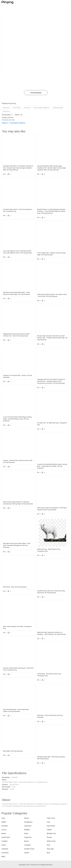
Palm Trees (51, 818)
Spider (4, 822)
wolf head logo (58, 108)
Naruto (27, 818)
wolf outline (17, 108)
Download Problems (18, 123)
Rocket (49, 837)
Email (4, 845)
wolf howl (6, 108)
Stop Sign (50, 849)
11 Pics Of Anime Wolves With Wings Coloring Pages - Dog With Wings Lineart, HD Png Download (17, 419)
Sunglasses (28, 822)
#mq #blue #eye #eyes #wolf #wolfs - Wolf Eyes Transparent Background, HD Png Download (17, 545)
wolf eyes (6, 111)
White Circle (51, 841)
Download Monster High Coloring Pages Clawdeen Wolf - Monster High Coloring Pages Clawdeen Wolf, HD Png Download (52, 168)
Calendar (5, 849)
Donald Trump (29, 849)
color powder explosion (42, 108)
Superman (28, 837)
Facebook (5, 853)
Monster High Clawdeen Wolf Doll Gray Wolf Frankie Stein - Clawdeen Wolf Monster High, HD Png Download (52, 338)
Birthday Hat (51, 833)
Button (4, 833)
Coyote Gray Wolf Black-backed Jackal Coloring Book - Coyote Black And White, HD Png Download (52, 466)
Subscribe (28, 826)
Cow (48, 822)
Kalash (49, 830)
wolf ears (27, 108)
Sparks (27, 853)
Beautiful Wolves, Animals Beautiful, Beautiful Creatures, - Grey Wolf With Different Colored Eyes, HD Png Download (51, 211)
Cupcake (27, 845)
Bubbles (27, 830)
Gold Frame (6, 837)
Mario (26, 833)
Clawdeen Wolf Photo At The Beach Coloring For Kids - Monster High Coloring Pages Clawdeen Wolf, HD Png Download (18, 168)
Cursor (4, 830)
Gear (3, 818)
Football (4, 841)
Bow (48, 853)
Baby (3, 856)
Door (49, 845)
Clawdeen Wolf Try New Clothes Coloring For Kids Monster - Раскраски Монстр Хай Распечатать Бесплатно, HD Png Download (51, 381)
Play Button (51, 826)
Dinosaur (5, 826)
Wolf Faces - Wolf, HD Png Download (15, 587)
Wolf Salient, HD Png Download (13, 751)
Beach (27, 841)
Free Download (36, 93)
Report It (5, 123)
